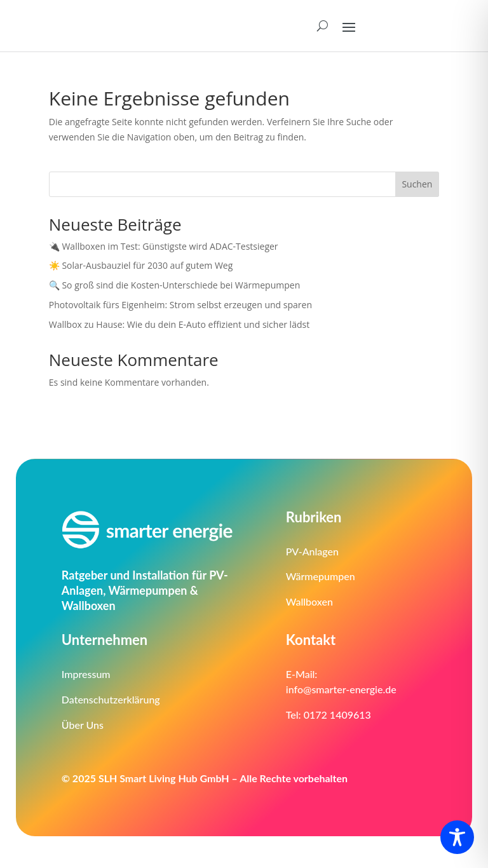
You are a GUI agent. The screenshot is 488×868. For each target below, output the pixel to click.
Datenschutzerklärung (111, 699)
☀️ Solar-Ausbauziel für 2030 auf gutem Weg (141, 265)
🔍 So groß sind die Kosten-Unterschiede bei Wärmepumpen (174, 285)
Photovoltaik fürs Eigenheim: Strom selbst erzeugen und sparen (182, 305)
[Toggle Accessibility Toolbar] (457, 837)
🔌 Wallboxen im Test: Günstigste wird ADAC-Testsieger (164, 246)
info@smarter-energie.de (341, 689)
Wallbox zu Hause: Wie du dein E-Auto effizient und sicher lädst (180, 324)
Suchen (417, 184)
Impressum (86, 674)
